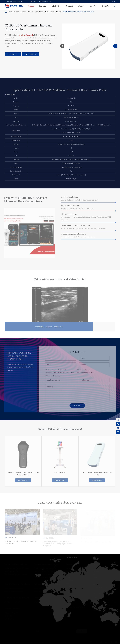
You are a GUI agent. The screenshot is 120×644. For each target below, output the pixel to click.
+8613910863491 (18, 1)
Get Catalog (31, 54)
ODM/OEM (56, 6)
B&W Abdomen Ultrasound (53, 12)
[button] (62, 46)
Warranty (81, 6)
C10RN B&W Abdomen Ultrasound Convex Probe (79, 12)
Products (31, 6)
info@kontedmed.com (44, 1)
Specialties (43, 6)
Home (10, 12)
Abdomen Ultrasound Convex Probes (32, 12)
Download (69, 6)
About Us (93, 6)
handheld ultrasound (26, 35)
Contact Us (105, 6)
